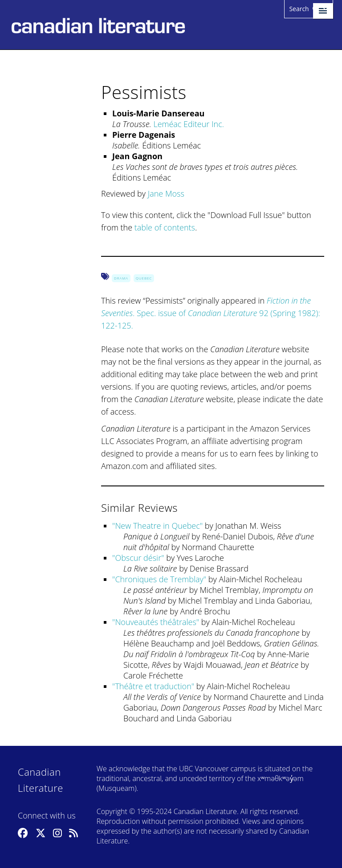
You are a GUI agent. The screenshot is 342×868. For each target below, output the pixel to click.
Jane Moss (166, 193)
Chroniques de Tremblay (159, 579)
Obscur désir (138, 558)
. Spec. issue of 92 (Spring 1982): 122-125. (211, 313)
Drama (121, 278)
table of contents (165, 227)
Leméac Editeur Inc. (189, 124)
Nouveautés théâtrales (155, 622)
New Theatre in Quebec (157, 526)
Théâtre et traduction (153, 686)
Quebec (144, 278)
